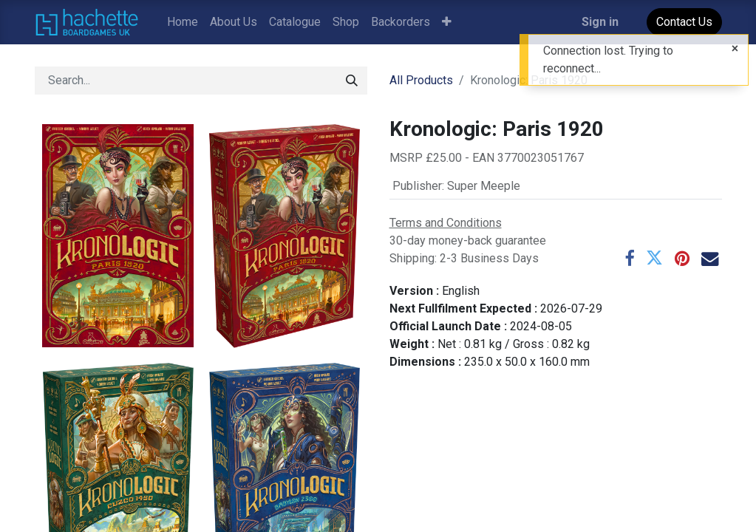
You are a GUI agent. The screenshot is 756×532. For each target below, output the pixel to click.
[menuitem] (183, 22)
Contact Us (684, 22)
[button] (447, 22)
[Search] (352, 81)
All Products (421, 80)
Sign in (600, 22)
